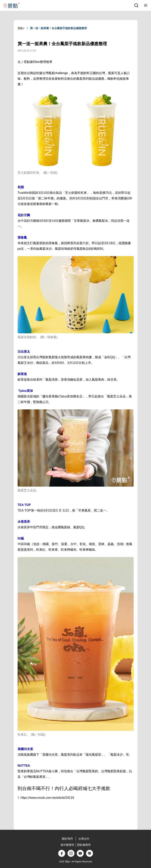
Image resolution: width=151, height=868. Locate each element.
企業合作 (84, 839)
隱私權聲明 (84, 845)
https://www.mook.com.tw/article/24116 (47, 798)
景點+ (21, 28)
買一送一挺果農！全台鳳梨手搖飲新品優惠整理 (58, 28)
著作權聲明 (67, 845)
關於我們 (67, 839)
